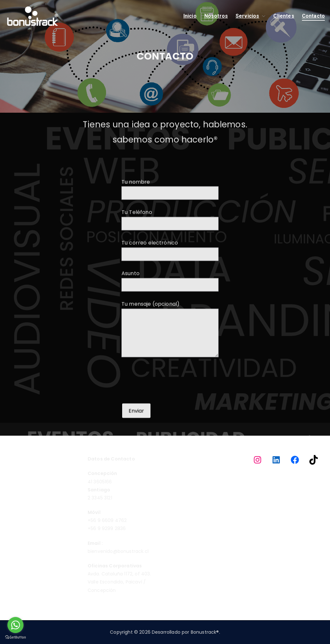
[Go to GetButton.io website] (15, 637)
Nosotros (216, 16)
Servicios (251, 16)
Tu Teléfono (170, 236)
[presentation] (170, 399)
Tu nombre (170, 206)
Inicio (190, 16)
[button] (262, 16)
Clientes (284, 16)
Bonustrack (204, 632)
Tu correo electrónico (170, 266)
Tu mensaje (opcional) (170, 348)
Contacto (313, 16)
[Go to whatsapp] (15, 625)
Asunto (170, 297)
